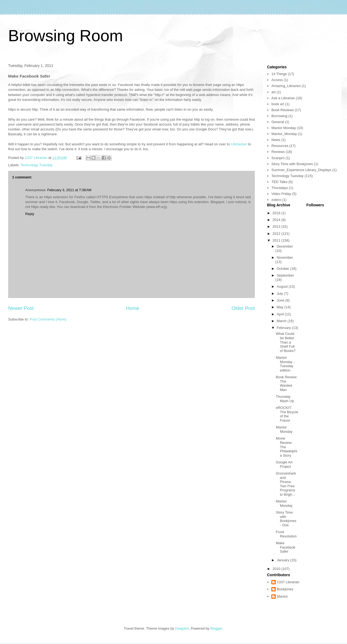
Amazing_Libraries (286, 86)
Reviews (278, 152)
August (283, 286)
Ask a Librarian (283, 98)
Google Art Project (284, 464)
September (285, 275)
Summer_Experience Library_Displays (301, 170)
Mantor (282, 596)
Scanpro (278, 158)
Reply (30, 214)
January (284, 560)
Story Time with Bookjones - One (286, 519)
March (282, 321)
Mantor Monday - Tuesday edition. (285, 364)
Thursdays (280, 188)
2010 (277, 569)
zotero (276, 200)
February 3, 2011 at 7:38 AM (69, 190)
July (280, 294)
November (285, 257)
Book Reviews (282, 110)
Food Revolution (286, 534)
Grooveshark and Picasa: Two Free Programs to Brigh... (286, 484)
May (281, 307)
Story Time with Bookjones (292, 164)
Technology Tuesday (36, 165)
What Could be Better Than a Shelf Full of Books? (286, 342)
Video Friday (281, 194)
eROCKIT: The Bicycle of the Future (287, 414)
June (281, 300)
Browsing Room (66, 36)
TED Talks (279, 182)
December (285, 246)
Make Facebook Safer (285, 547)
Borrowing (279, 116)
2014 (277, 220)
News (276, 140)
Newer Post (21, 308)
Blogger (216, 628)
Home (133, 308)
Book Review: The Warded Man (286, 383)
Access (277, 80)
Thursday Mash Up (285, 399)
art (273, 92)
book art (278, 104)
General (278, 122)
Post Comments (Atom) (48, 319)
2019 (277, 213)
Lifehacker (239, 144)
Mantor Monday (284, 128)
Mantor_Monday (284, 134)
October (284, 269)
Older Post (243, 308)
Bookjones (285, 589)
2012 (277, 234)
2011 (277, 240)
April (281, 314)
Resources (280, 146)
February (284, 328)
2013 (277, 227)
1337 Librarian (288, 582)
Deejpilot (182, 628)
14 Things (279, 74)
